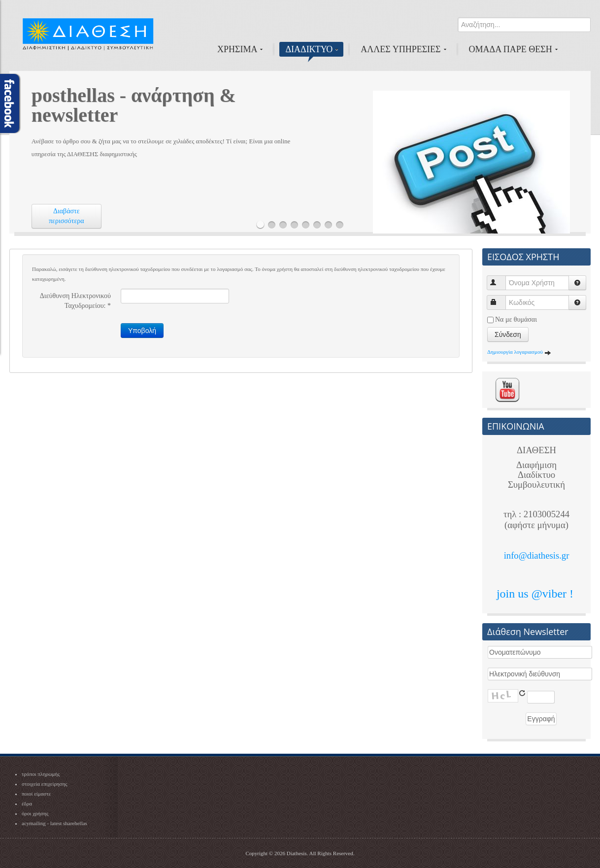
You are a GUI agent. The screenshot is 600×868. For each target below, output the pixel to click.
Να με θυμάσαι (516, 319)
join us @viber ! (536, 594)
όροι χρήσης (35, 813)
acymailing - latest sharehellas (54, 823)
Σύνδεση (508, 334)
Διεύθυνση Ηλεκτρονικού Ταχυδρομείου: (75, 301)
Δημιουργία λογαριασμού (519, 352)
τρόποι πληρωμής (41, 774)
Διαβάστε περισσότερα (67, 216)
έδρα (27, 803)
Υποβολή (142, 331)
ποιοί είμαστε (36, 794)
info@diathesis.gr (537, 555)
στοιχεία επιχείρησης (45, 784)
